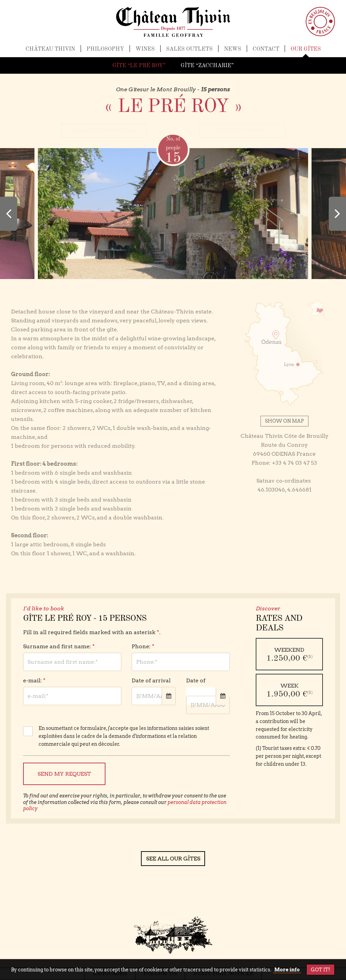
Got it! (320, 970)
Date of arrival (151, 681)
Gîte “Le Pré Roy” (139, 66)
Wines (145, 52)
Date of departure (200, 685)
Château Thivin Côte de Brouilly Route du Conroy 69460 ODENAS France (284, 445)
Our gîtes (306, 52)
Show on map (284, 421)
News (233, 52)
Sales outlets (189, 52)
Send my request (64, 774)
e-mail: (34, 681)
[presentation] (9, 214)
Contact (266, 52)
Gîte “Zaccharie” (207, 66)
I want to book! (242, 131)
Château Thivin (50, 52)
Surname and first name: (59, 647)
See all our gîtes (173, 859)
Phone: (143, 647)
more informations (104, 131)
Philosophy (105, 52)
